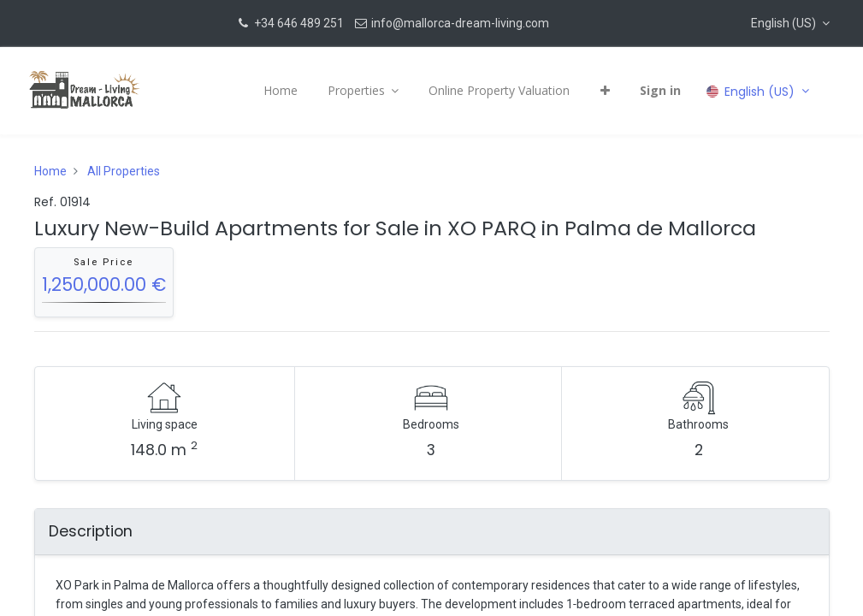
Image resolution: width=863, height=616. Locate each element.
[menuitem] (275, 91)
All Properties (124, 171)
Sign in (656, 90)
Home (50, 171)
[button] (790, 23)
